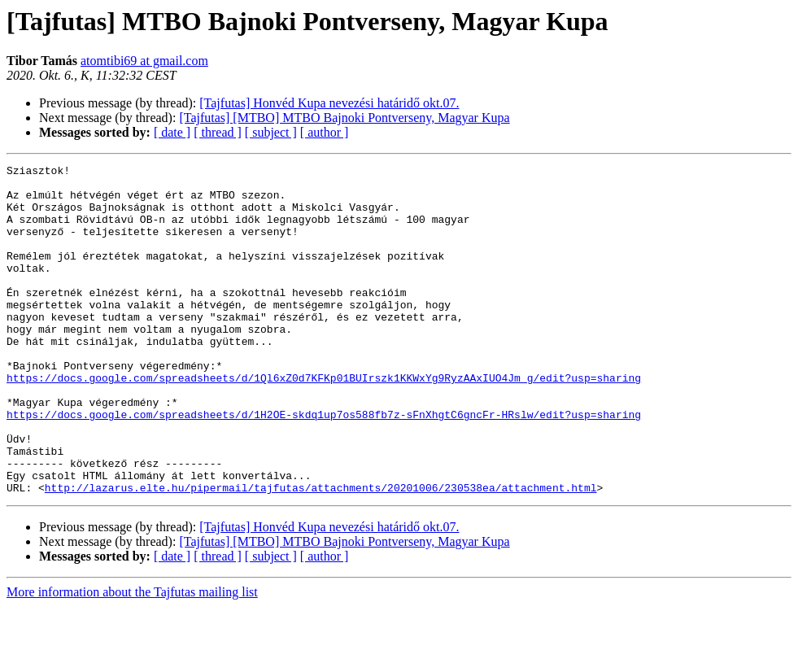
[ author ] (325, 132)
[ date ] (172, 132)
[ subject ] (271, 132)
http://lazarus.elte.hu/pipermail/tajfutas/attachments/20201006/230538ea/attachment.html (321, 553)
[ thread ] (218, 132)
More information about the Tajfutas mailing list (132, 658)
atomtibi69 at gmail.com (144, 61)
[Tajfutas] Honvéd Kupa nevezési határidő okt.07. (329, 103)
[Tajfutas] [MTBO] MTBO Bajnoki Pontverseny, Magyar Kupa (344, 118)
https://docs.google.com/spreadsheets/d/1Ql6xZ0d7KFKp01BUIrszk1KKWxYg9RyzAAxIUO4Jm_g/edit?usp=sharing (324, 421)
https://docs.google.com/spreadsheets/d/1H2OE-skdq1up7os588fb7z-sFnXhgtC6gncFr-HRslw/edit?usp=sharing (324, 465)
